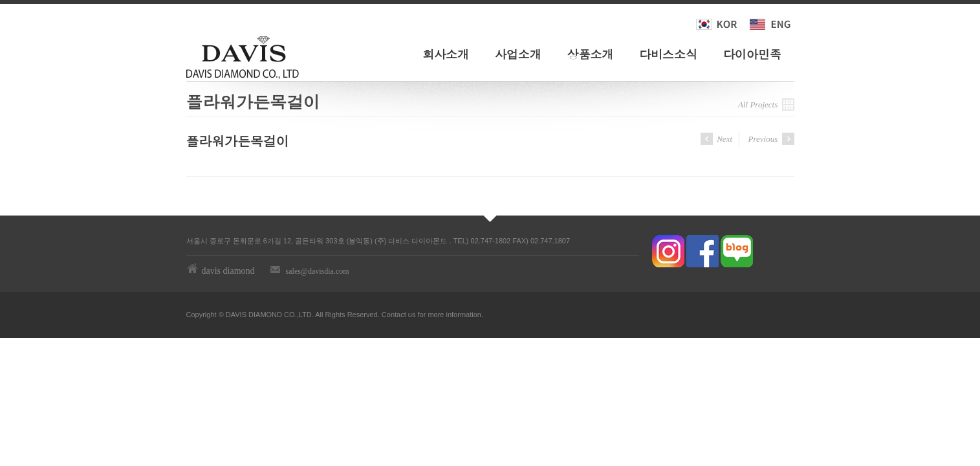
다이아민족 (752, 54)
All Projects (766, 105)
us (412, 315)
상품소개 (591, 54)
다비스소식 (668, 54)
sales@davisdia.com (318, 271)
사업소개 (518, 54)
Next (716, 139)
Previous (771, 139)
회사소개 (446, 54)
